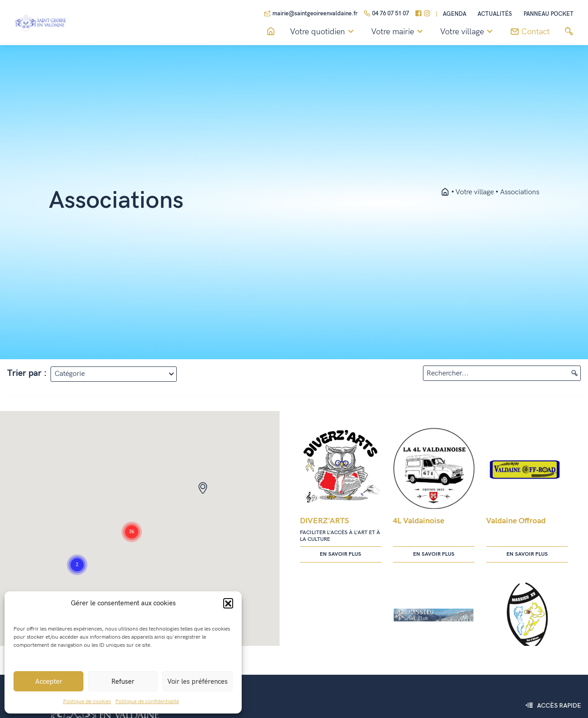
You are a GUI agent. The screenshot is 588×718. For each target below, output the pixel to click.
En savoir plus (340, 554)
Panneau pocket (549, 14)
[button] (228, 603)
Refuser (123, 681)
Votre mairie (398, 32)
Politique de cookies (87, 702)
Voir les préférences (198, 681)
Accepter (49, 681)
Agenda (455, 14)
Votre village (468, 32)
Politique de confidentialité (147, 702)
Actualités (495, 14)
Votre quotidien (323, 32)
